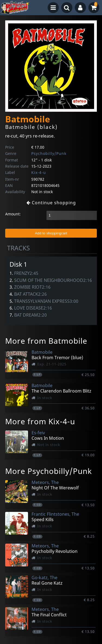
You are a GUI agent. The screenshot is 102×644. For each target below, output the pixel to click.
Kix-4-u (39, 172)
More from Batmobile (46, 341)
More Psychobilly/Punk (49, 471)
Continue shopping (51, 203)
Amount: (13, 214)
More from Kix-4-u (40, 421)
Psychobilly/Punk (49, 153)
